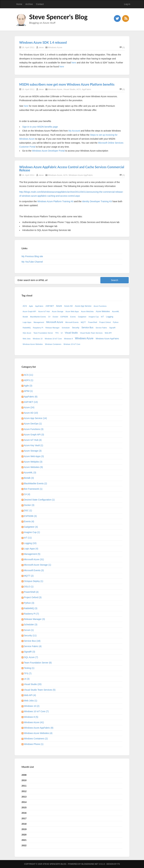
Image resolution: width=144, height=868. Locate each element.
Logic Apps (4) (31, 549)
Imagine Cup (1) (32, 532)
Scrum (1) (29, 630)
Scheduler (66, 328)
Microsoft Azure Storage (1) (37, 565)
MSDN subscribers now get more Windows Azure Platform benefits (67, 84)
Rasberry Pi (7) (31, 614)
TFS (57, 333)
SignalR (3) (29, 652)
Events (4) (29, 521)
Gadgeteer (82, 317)
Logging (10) (30, 543)
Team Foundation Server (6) (38, 663)
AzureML (116, 311)
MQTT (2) (29, 576)
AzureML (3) (30, 473)
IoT (102, 317)
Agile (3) (28, 386)
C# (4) (27, 494)
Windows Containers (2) (36, 739)
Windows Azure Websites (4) (38, 733)
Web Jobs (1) (31, 701)
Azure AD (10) (31, 413)
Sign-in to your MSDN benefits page (40, 127)
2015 (24, 807)
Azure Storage (58, 311)
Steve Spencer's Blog (58, 17)
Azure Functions (100, 306)
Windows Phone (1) (34, 744)
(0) (122, 47)
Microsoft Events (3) (34, 570)
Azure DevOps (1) (33, 424)
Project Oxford (105, 322)
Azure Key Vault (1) (33, 445)
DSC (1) (28, 510)
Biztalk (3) (29, 478)
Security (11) (30, 635)
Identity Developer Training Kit (97, 201)
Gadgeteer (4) (31, 527)
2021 (24, 840)
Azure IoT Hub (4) (33, 440)
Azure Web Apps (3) (34, 456)
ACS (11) (29, 375)
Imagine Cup (94, 317)
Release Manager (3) (34, 619)
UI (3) (27, 679)
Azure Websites (103, 311)
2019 (24, 829)
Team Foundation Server (43, 333)
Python (116, 322)
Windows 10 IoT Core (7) (36, 711)
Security (76, 328)
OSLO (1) (29, 587)
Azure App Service (83, 306)
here (74, 63)
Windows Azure (55, 47)
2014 (24, 802)
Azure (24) (29, 407)
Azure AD (68, 306)
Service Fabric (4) (33, 646)
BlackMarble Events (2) (35, 483)
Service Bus (87, 328)
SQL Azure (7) (31, 657)
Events (73, 317)
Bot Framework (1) (33, 489)
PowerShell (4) (31, 592)
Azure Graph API (29, 311)
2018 (24, 824)
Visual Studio (69, 89)
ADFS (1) (29, 380)
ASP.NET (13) (31, 402)
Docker (55, 317)
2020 (24, 835)
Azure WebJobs (87, 311)
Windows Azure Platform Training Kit (55, 201)
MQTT (83, 322)
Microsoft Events (72, 322)
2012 (24, 791)
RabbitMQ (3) (31, 608)
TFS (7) (28, 673)
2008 (24, 775)
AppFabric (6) (31, 397)
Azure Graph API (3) (34, 435)
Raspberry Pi (38, 328)
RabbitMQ (27, 328)
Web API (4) (30, 695)
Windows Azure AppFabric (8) (39, 728)
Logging (110, 317)
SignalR (112, 328)
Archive (29, 4)
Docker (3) (29, 505)
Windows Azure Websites (33, 344)
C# (49, 317)
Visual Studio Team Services (91, 333)
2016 (24, 813)
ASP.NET (50, 306)
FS (119, 864)
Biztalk (25, 317)
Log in (127, 4)
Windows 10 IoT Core (53, 339)
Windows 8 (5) (31, 717)
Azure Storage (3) (33, 451)
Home (19, 4)
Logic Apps (27, 322)
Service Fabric (101, 328)
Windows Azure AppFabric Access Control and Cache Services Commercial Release (72, 169)
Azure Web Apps (72, 311)
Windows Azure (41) (34, 722)
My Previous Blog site (32, 256)
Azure (59, 306)
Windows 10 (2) (32, 706)
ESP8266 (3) (30, 516)
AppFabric (86, 89)
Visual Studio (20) (33, 684)
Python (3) (29, 603)
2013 (24, 797)
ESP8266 (64, 317)
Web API (108, 333)
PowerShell (93, 322)
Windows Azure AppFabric (81, 175)
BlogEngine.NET (90, 864)
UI (62, 333)
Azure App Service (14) (35, 418)
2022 (24, 845)
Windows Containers (53, 344)
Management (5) (32, 554)
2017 (24, 818)
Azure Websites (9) (33, 467)
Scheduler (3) (31, 625)
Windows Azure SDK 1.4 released (43, 42)
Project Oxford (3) (33, 597)
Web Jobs (27, 339)
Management (39, 322)
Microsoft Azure (55, 322)
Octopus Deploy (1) (34, 581)
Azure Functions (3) (34, 429)
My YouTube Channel (32, 262)
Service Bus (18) (32, 641)
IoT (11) (28, 538)
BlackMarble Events (38, 317)
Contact (40, 4)
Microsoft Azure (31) (34, 559)
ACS (79, 89)
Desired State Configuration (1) (39, 500)
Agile (31, 306)
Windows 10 (38, 339)
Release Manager (52, 328)
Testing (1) (29, 668)
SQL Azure (27, 333)
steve (41, 47)
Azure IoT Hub (44, 311)
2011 (24, 786)
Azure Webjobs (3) (33, 462)
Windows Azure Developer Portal (48, 151)
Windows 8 (68, 339)
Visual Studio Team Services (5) (40, 690)
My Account (74, 131)
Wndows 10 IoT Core (72, 344)
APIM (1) (28, 391)
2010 (24, 780)
